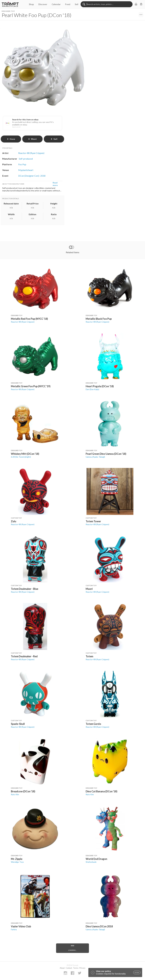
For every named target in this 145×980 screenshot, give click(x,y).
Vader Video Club (21, 926)
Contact (69, 968)
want (32, 139)
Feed (68, 4)
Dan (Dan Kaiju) (92, 389)
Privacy (82, 968)
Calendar (56, 4)
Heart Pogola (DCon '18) (100, 386)
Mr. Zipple (17, 859)
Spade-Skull (18, 724)
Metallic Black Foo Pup (99, 319)
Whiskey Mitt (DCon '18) (25, 454)
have (11, 139)
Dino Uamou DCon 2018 (99, 926)
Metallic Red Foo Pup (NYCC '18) (29, 319)
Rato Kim (15, 794)
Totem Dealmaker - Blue (25, 589)
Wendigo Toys (17, 862)
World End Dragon (96, 859)
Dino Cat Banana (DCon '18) (101, 791)
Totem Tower (93, 521)
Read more (55, 184)
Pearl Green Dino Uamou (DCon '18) (106, 454)
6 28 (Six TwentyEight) (21, 457)
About (62, 968)
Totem (89, 656)
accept (137, 972)
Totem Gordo (93, 724)
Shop (31, 4)
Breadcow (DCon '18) (23, 791)
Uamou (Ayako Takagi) (95, 457)
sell (54, 139)
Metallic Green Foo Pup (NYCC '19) (31, 386)
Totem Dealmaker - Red (24, 656)
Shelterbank (91, 862)
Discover (43, 4)
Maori (89, 589)
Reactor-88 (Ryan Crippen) (23, 322)
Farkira (14, 929)
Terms (76, 968)
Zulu (14, 521)
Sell (77, 4)
